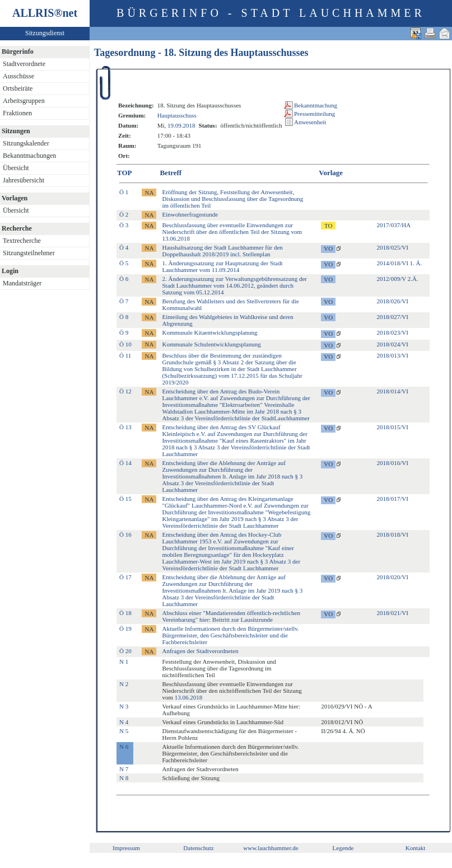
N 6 (124, 747)
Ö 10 (125, 344)
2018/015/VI (393, 427)
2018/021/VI (393, 613)
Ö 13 (125, 427)
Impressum (126, 848)
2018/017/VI (393, 499)
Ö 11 (125, 355)
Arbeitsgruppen (24, 101)
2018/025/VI (393, 247)
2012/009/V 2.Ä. (398, 279)
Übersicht (16, 168)
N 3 (124, 706)
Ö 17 (125, 577)
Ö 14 (125, 463)
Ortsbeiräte (18, 88)
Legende (343, 848)
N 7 (124, 769)
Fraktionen (17, 113)
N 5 (124, 731)
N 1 (124, 661)
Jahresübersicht (24, 180)
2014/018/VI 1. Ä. (400, 263)
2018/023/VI (393, 332)
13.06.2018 (189, 697)
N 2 (124, 684)
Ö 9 (124, 332)
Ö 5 (124, 263)
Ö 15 (125, 499)
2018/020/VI (393, 577)
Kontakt (415, 848)
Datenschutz (198, 848)
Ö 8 (124, 317)
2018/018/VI (393, 534)
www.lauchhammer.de (271, 848)
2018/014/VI (393, 391)
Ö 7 (124, 301)
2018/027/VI (393, 317)
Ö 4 (124, 247)
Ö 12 (125, 391)
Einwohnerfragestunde (190, 214)
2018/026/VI (393, 301)
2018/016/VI (393, 463)
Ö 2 (124, 214)
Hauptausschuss (177, 115)
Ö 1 (124, 192)
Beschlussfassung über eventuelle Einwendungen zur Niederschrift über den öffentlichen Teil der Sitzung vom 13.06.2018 (232, 232)
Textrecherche (22, 241)
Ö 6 (124, 279)
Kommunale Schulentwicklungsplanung (211, 344)
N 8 (124, 778)
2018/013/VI (393, 355)
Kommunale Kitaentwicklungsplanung (209, 332)
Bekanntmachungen (29, 156)
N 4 (124, 722)
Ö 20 (125, 651)
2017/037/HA (394, 225)
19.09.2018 (181, 125)
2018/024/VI (393, 344)
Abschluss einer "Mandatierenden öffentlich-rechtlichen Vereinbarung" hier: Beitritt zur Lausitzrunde (231, 616)
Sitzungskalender (26, 143)
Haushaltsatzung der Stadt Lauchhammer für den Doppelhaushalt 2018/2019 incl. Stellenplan (222, 251)
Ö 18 (125, 613)
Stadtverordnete (24, 64)
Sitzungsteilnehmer (29, 253)
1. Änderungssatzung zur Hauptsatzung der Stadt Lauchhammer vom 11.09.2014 (222, 266)
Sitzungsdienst (45, 33)
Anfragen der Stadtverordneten (200, 651)
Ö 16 (125, 534)
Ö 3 (124, 225)
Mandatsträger (22, 283)
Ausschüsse (18, 76)
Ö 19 (125, 628)
